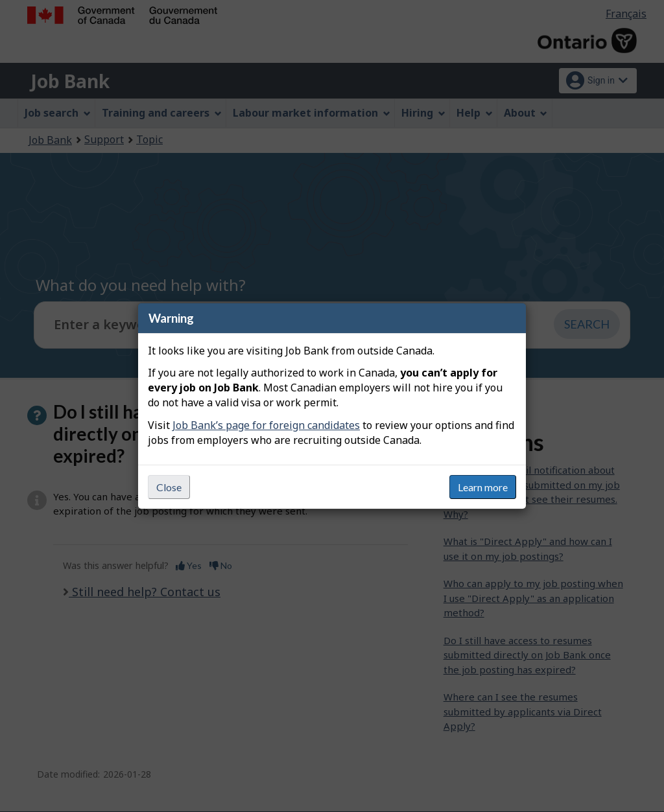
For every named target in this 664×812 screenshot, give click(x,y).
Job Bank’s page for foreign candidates (266, 425)
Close (169, 487)
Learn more (483, 487)
